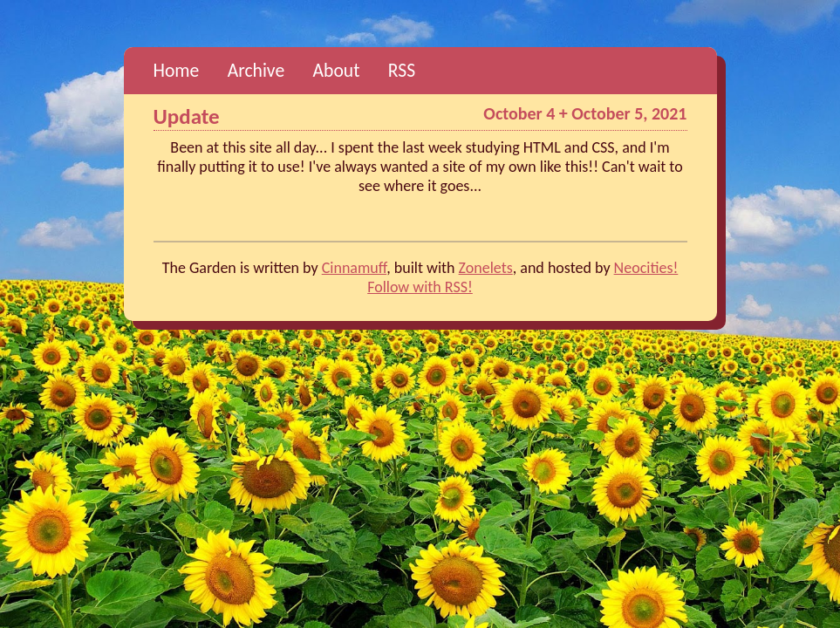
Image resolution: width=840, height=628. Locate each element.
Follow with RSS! (420, 287)
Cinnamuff (355, 268)
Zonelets (486, 268)
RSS (402, 70)
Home (177, 70)
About (337, 70)
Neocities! (646, 268)
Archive (256, 70)
